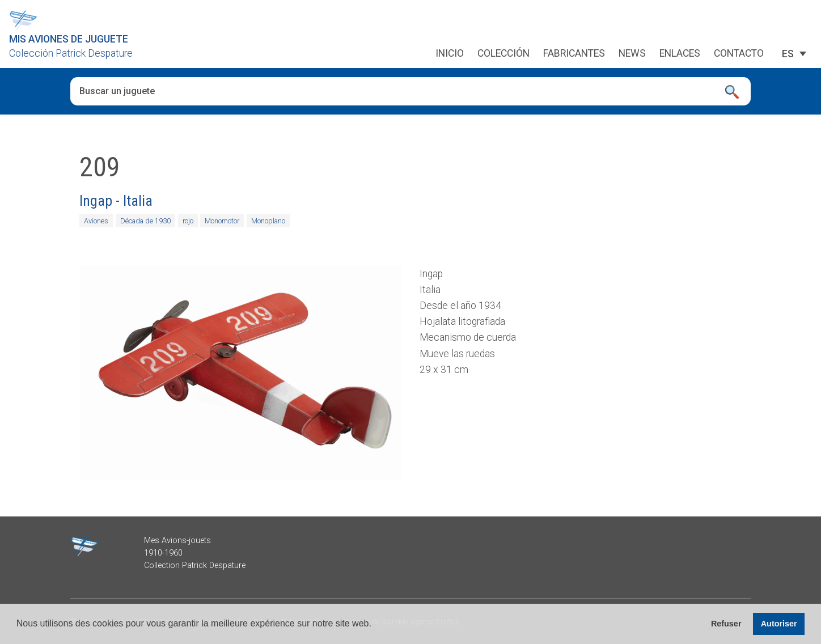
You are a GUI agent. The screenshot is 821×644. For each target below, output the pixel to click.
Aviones (96, 221)
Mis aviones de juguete (69, 39)
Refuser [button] (726, 624)
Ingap (96, 201)
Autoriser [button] (779, 624)
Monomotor (222, 221)
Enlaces (680, 54)
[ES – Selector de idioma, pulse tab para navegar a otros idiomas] (788, 54)
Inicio (450, 54)
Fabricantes (574, 54)
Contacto (739, 54)
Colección (503, 54)
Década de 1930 (145, 221)
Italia (138, 201)
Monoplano (268, 221)
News (632, 54)
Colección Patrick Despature (71, 53)
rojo (188, 221)
